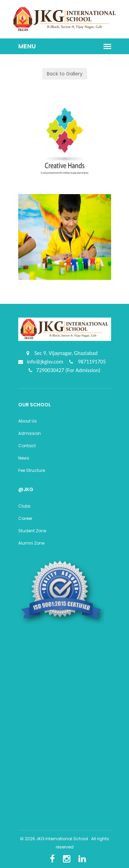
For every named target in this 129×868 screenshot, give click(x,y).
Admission (30, 433)
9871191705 (91, 362)
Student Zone (32, 531)
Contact (27, 446)
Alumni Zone (31, 543)
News (24, 458)
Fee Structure (32, 470)
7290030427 (51, 370)
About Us (28, 421)
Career (25, 518)
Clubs (24, 506)
